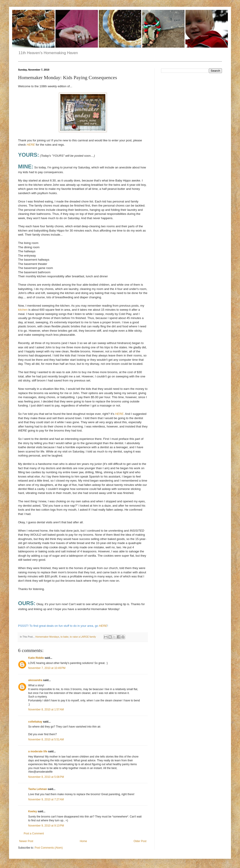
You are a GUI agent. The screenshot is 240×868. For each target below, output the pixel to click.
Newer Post (26, 841)
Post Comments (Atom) (49, 848)
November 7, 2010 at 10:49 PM (47, 668)
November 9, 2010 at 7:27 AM (46, 799)
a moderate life (38, 751)
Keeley (33, 811)
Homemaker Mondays (47, 637)
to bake (64, 637)
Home (83, 841)
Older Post (140, 841)
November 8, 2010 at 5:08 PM (46, 777)
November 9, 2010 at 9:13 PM (46, 826)
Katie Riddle (36, 658)
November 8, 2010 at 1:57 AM (46, 710)
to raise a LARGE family (83, 637)
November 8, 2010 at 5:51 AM (46, 739)
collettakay (35, 722)
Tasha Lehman (38, 789)
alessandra (35, 680)
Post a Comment (34, 834)
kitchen (23, 310)
